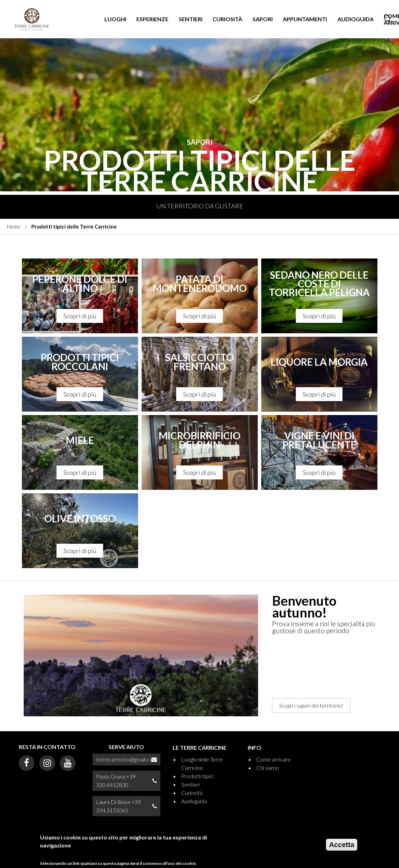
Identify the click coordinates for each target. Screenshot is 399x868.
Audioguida (356, 19)
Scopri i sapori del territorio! (311, 706)
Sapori (263, 19)
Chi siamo (268, 768)
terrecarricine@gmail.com (127, 759)
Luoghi (115, 19)
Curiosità (227, 19)
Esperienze (152, 19)
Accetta (342, 845)
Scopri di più (80, 316)
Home (14, 226)
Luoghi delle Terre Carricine (202, 763)
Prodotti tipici (197, 776)
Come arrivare (274, 759)
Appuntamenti (305, 19)
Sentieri (191, 19)
